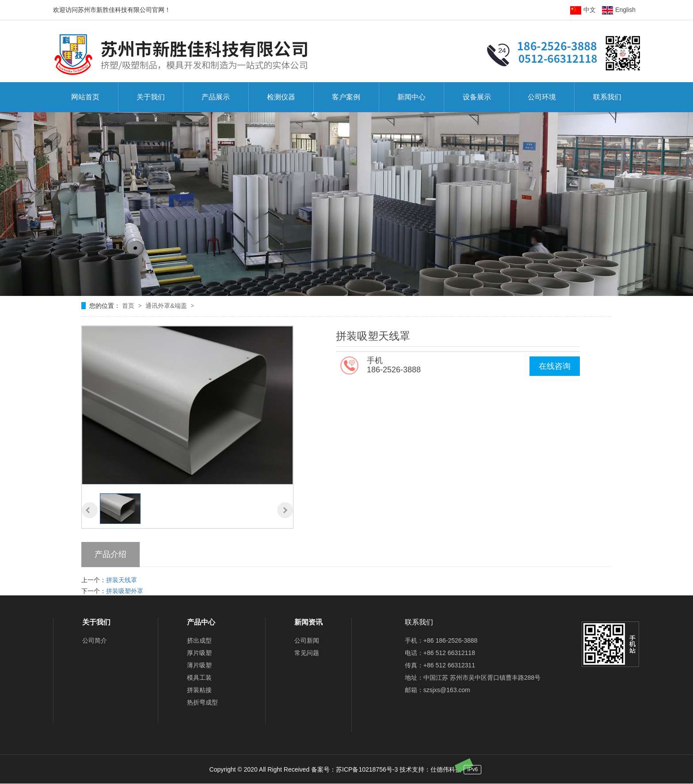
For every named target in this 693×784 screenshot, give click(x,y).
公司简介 (95, 640)
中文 (583, 10)
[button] (90, 510)
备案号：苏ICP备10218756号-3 (354, 769)
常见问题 (307, 653)
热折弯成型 (202, 702)
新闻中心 (411, 97)
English (619, 10)
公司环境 (542, 97)
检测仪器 (281, 97)
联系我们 (607, 97)
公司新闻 (307, 640)
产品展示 (216, 97)
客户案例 (346, 97)
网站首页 (85, 97)
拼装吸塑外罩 (125, 591)
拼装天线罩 (122, 580)
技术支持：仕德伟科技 (430, 769)
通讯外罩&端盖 (167, 306)
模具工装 (199, 678)
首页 (129, 306)
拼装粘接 (199, 690)
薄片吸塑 (199, 665)
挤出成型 (199, 640)
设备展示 (477, 97)
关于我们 (151, 97)
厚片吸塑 (199, 653)
